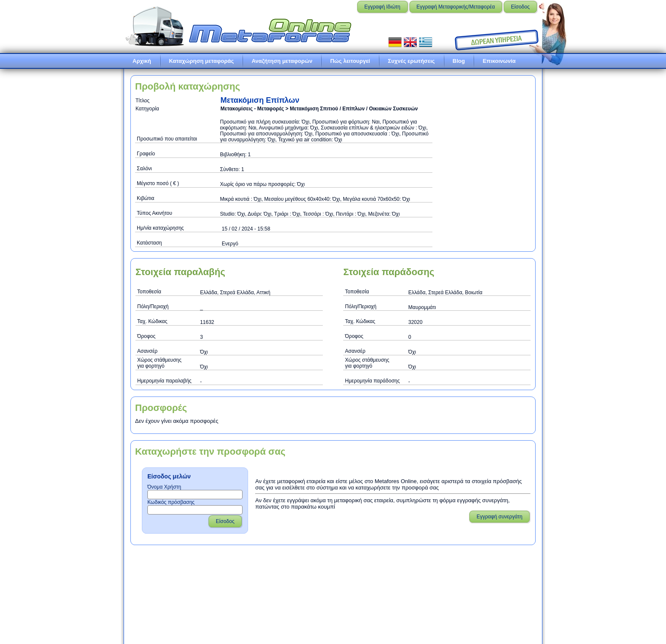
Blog (459, 61)
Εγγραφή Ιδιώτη (382, 7)
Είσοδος (520, 7)
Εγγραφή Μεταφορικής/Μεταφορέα (456, 7)
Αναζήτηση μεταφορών (282, 61)
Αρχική (142, 61)
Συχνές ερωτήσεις (411, 61)
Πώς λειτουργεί (350, 61)
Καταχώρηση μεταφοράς (202, 61)
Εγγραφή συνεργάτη (499, 517)
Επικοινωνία (499, 61)
